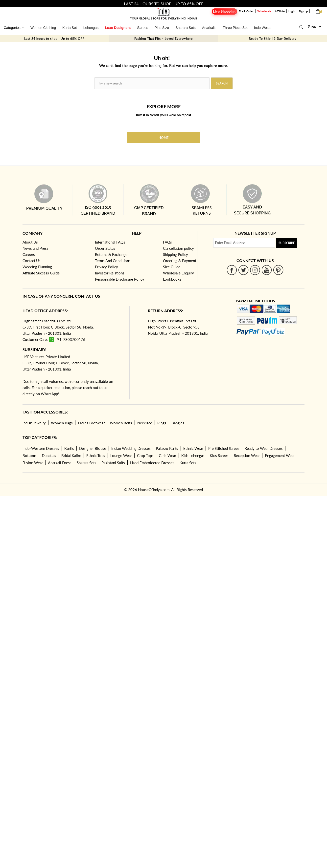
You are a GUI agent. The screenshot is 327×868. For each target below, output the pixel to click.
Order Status (105, 248)
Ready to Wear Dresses (264, 448)
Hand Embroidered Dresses (152, 463)
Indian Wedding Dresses (131, 448)
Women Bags (62, 423)
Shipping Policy (175, 254)
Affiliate (280, 11)
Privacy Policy (106, 267)
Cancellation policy (178, 248)
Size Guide (172, 267)
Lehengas (91, 28)
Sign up (303, 11)
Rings (162, 423)
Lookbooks (172, 279)
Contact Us (32, 261)
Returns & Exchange (111, 254)
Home (163, 138)
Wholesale (264, 11)
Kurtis (69, 448)
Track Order (246, 11)
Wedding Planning (37, 267)
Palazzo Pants (167, 448)
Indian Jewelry (34, 423)
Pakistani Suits (113, 463)
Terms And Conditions (113, 261)
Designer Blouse (93, 448)
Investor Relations (110, 273)
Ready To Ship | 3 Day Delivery (273, 39)
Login (292, 11)
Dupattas (49, 455)
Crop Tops (145, 455)
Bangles (178, 423)
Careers (29, 254)
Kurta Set (70, 28)
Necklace (145, 423)
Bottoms (30, 455)
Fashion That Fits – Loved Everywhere (163, 39)
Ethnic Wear (193, 448)
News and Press (35, 248)
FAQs (167, 242)
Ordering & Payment (180, 261)
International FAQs (110, 242)
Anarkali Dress (60, 463)
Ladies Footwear (91, 423)
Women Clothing (43, 28)
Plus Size (162, 28)
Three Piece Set (235, 28)
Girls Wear (167, 455)
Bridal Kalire (71, 455)
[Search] (301, 27)
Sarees (142, 28)
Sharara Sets (186, 28)
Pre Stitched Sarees (224, 448)
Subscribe (287, 243)
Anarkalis (209, 28)
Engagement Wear (280, 455)
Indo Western (264, 28)
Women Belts (121, 423)
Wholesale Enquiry (178, 273)
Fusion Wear (33, 463)
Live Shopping (224, 11)
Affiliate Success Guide (41, 273)
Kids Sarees (219, 455)
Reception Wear (247, 455)
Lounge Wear (121, 455)
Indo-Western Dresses (41, 448)
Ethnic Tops (96, 455)
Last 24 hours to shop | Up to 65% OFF (54, 39)
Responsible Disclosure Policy (120, 279)
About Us (30, 242)
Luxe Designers (118, 28)
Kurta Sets (188, 463)
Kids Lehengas (193, 455)
